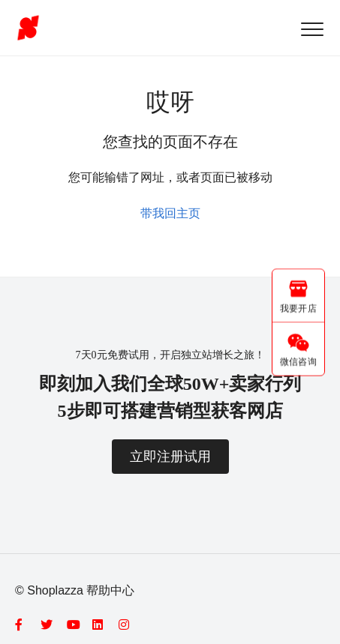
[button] (312, 29)
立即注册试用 (170, 457)
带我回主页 (170, 213)
